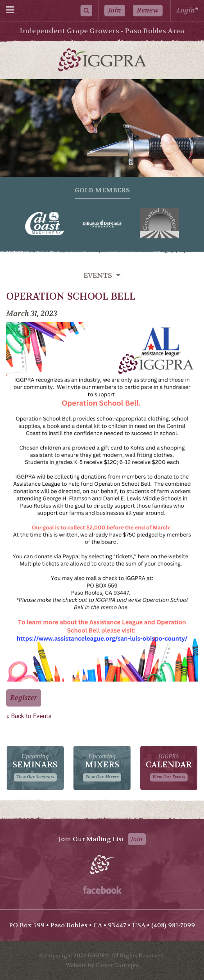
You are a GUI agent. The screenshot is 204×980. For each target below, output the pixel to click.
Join (115, 10)
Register (24, 698)
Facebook (102, 890)
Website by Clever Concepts (102, 965)
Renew (148, 10)
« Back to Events (29, 716)
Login (186, 10)
